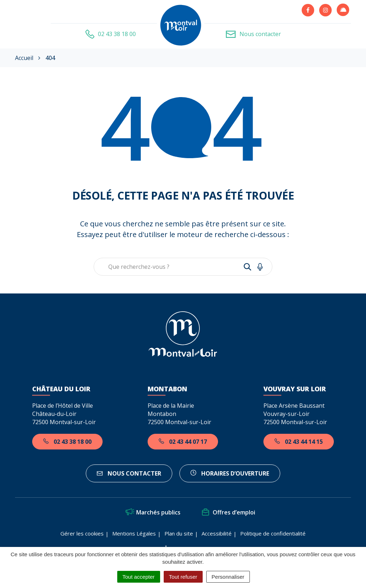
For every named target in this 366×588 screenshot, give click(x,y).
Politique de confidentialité (273, 533)
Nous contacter (129, 473)
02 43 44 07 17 (183, 442)
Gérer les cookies (82, 533)
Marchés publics (153, 512)
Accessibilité (217, 533)
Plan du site (179, 533)
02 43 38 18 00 (67, 442)
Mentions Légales (134, 533)
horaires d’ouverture (230, 473)
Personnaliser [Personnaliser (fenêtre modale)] (228, 577)
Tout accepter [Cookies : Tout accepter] (139, 577)
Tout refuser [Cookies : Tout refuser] (183, 577)
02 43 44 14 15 (299, 442)
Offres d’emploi (229, 512)
